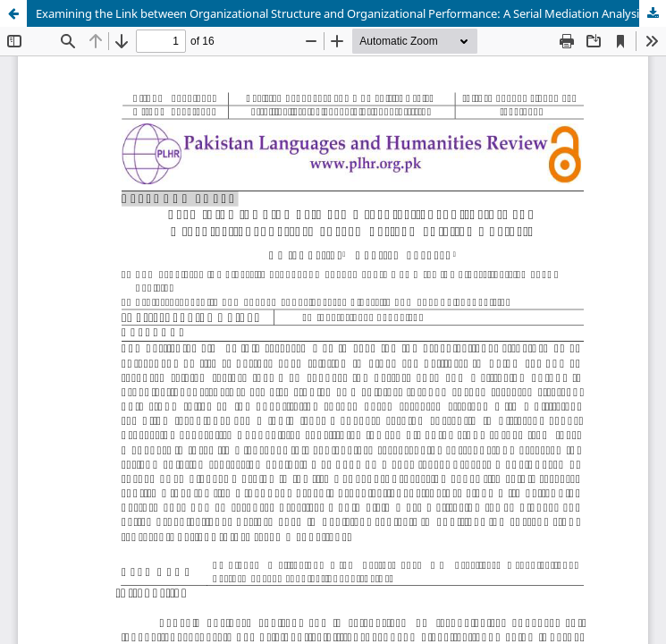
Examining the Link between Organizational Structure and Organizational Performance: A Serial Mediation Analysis (340, 13)
